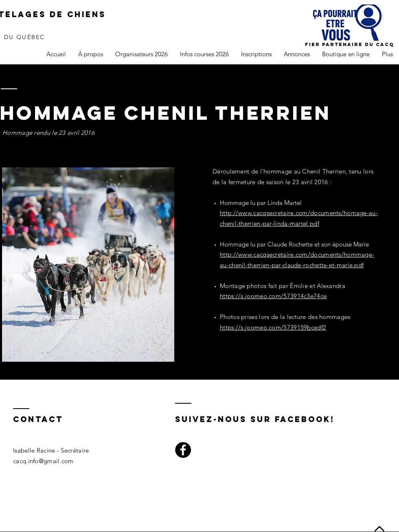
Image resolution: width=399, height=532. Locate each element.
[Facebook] (183, 450)
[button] (91, 54)
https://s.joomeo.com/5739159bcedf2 (273, 327)
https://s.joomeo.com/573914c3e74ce (273, 296)
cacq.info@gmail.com (43, 461)
